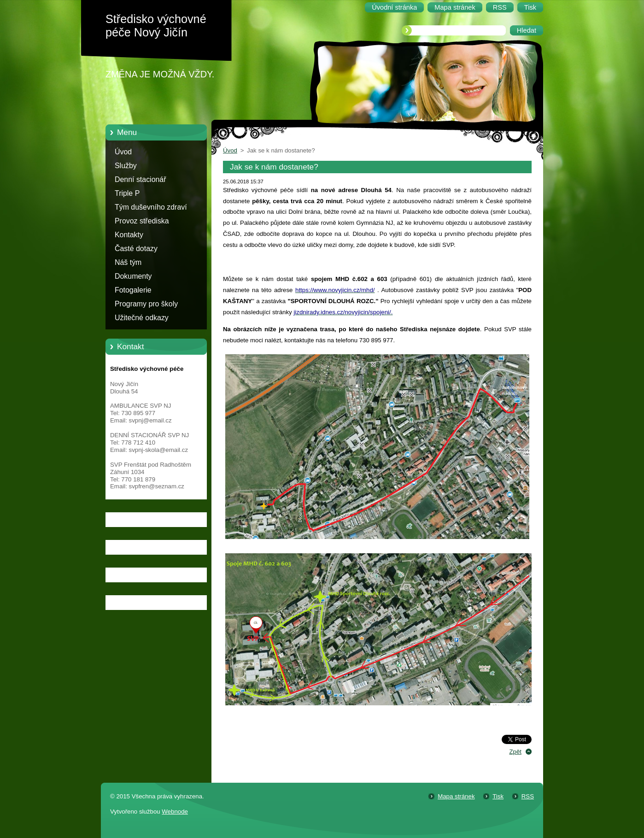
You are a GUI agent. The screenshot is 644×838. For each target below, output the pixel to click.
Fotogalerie (133, 290)
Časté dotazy (136, 249)
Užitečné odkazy (142, 318)
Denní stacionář (141, 179)
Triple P (127, 193)
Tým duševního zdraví (151, 207)
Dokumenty (133, 276)
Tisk (498, 796)
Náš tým (128, 262)
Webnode (175, 812)
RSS (528, 796)
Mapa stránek (456, 796)
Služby (126, 166)
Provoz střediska (142, 221)
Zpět (515, 752)
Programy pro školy (146, 304)
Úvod (123, 152)
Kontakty (129, 235)
